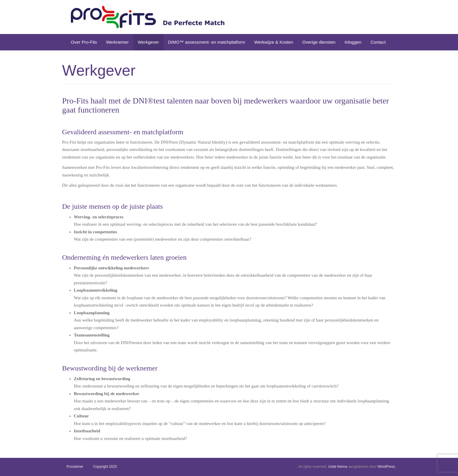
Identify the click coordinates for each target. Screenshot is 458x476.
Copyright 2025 (105, 467)
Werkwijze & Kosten (274, 42)
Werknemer (117, 42)
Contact (378, 42)
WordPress (386, 467)
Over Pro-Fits (84, 42)
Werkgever (148, 42)
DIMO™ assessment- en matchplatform (207, 42)
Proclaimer (75, 467)
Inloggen (353, 42)
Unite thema (338, 467)
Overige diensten (319, 42)
